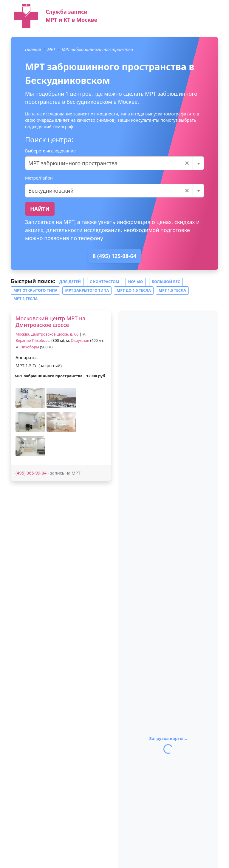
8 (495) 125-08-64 (114, 256)
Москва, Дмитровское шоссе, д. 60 (47, 334)
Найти (40, 209)
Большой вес (166, 282)
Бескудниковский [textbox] (109, 191)
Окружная (80, 340)
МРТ (51, 49)
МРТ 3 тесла (25, 299)
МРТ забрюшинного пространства (97, 49)
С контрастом (105, 282)
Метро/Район (39, 178)
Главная (33, 49)
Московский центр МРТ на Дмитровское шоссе (51, 322)
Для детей (70, 282)
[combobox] (114, 163)
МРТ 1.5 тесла (172, 290)
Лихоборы (30, 347)
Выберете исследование (50, 151)
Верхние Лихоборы (33, 340)
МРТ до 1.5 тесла (134, 290)
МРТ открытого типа (35, 290)
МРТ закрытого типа (87, 290)
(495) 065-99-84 (31, 473)
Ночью (136, 282)
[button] (30, 398)
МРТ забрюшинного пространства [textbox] (109, 163)
